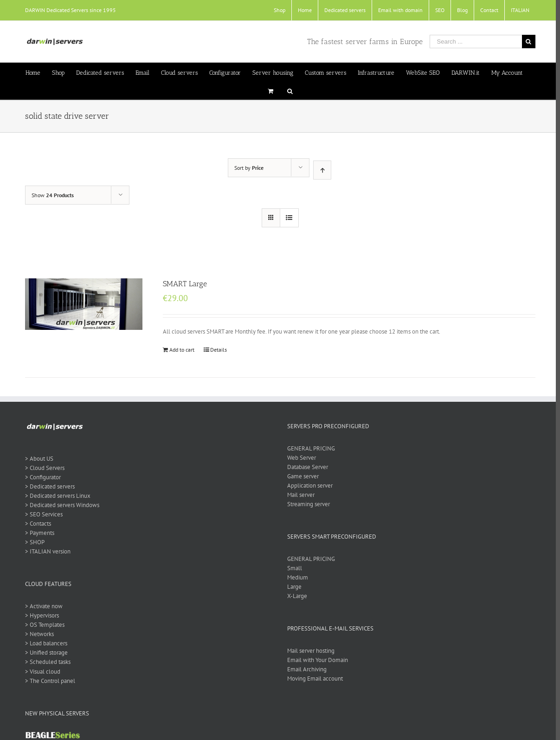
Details (216, 350)
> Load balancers (44, 643)
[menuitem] (277, 10)
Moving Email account (313, 679)
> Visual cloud (40, 672)
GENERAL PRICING (309, 448)
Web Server (299, 458)
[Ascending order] (320, 170)
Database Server (305, 467)
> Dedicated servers (48, 486)
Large (292, 587)
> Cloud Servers (42, 468)
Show (50, 195)
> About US (37, 459)
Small (292, 568)
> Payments (37, 533)
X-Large (295, 596)
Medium (295, 577)
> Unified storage (44, 653)
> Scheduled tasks (45, 662)
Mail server (299, 495)
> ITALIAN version (45, 551)
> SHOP (32, 542)
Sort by (247, 168)
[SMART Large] (81, 304)
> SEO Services (42, 514)
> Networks (37, 634)
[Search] (288, 90)
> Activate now (42, 606)
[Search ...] (473, 42)
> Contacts (36, 524)
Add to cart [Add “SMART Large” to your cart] (180, 350)
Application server (308, 486)
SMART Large (183, 284)
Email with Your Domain (315, 660)
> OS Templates (42, 625)
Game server (301, 476)
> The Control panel (48, 681)
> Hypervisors (40, 615)
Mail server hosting (309, 651)
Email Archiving (305, 669)
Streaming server (306, 504)
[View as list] (287, 218)
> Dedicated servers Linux (55, 496)
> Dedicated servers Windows (60, 505)
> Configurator (41, 477)
